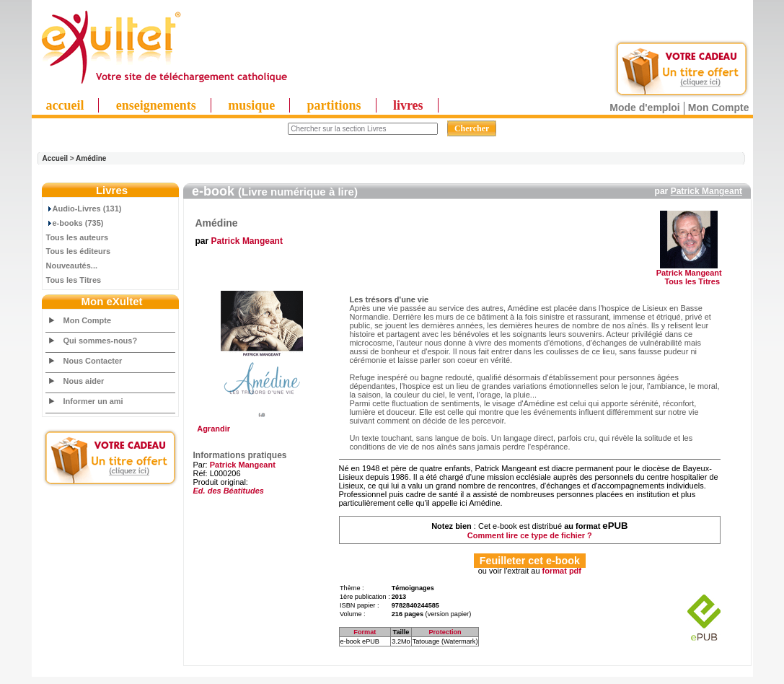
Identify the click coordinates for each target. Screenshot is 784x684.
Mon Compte (719, 108)
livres (408, 105)
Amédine (91, 158)
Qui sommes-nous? (101, 341)
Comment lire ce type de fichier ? (530, 535)
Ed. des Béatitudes (229, 491)
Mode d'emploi (644, 108)
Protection (445, 632)
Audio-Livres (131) (84, 209)
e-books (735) (75, 223)
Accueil (56, 158)
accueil (65, 105)
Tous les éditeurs (79, 251)
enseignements (156, 105)
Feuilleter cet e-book (530, 561)
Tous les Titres (74, 280)
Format (365, 632)
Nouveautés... (72, 266)
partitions (334, 105)
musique (251, 105)
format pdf (562, 571)
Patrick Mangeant (706, 191)
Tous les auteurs (78, 237)
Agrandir (260, 425)
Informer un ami (93, 401)
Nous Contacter (93, 361)
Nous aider (84, 381)
